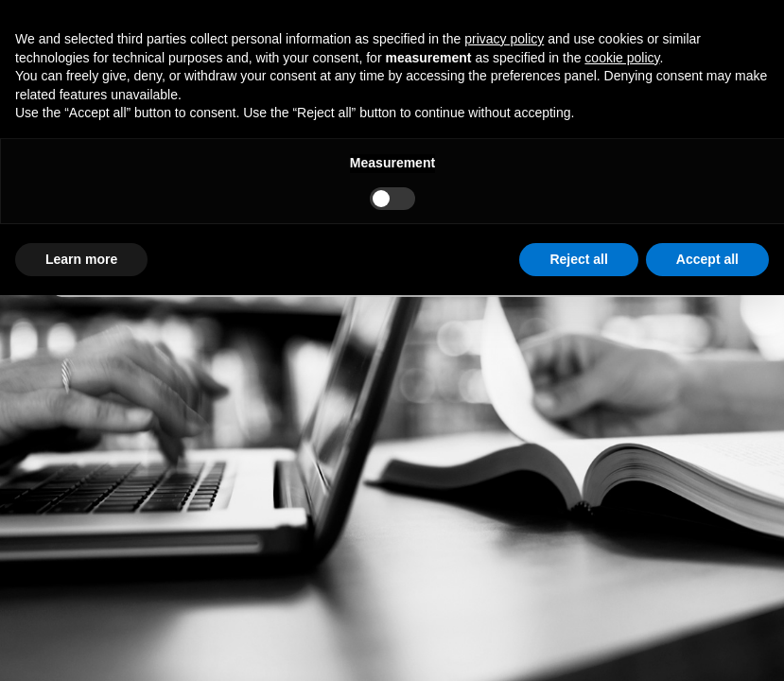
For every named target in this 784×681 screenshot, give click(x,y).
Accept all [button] (707, 259)
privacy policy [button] (504, 39)
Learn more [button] (81, 259)
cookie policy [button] (622, 58)
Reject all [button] (578, 259)
